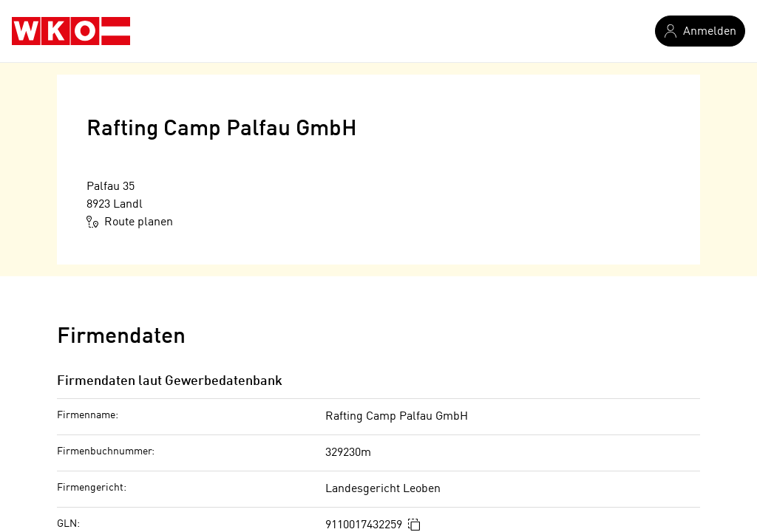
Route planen (130, 222)
